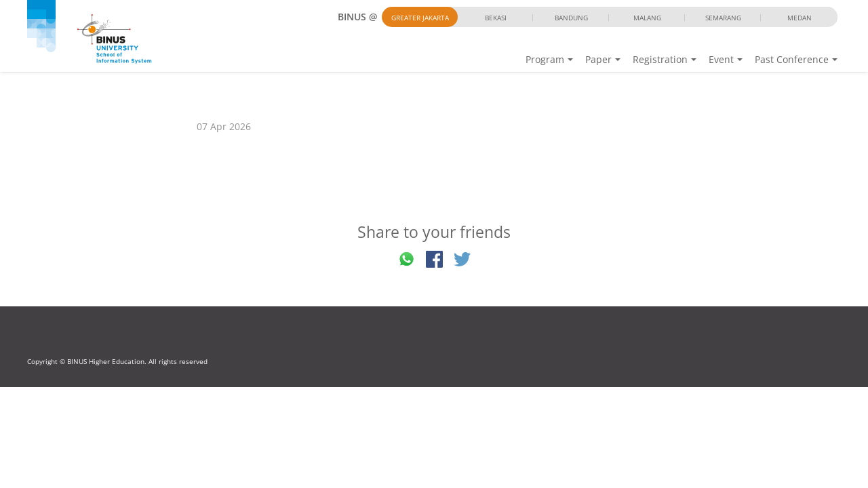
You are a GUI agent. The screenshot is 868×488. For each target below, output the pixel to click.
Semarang (723, 18)
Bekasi (496, 18)
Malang (647, 18)
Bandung (571, 18)
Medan (800, 18)
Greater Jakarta (420, 18)
